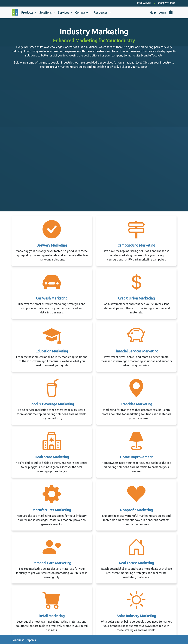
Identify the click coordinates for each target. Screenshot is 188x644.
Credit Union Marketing (136, 298)
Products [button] (28, 12)
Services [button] (64, 12)
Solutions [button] (46, 12)
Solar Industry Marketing (136, 616)
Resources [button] (101, 12)
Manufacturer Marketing (52, 510)
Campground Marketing (136, 245)
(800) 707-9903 (167, 3)
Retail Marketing (52, 616)
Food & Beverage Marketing (52, 404)
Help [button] (153, 12)
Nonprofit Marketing (136, 510)
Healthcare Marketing (52, 457)
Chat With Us (144, 3)
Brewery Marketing (52, 245)
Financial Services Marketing (136, 351)
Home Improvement (136, 457)
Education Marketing (52, 351)
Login (162, 12)
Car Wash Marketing (52, 298)
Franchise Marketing (136, 404)
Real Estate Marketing (136, 563)
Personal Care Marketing (52, 563)
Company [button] (82, 12)
